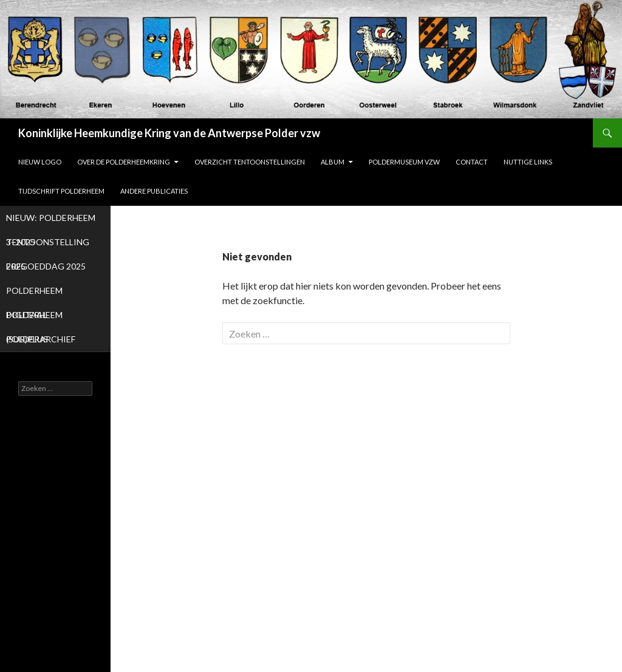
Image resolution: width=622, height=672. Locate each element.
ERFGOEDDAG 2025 (46, 266)
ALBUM (333, 162)
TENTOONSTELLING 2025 (48, 246)
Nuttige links (528, 162)
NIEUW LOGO (40, 162)
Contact (472, 162)
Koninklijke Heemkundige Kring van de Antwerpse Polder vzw (169, 133)
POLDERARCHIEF (41, 339)
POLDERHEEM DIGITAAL (34, 294)
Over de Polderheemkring (124, 162)
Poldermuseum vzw (404, 162)
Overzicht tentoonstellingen (250, 162)
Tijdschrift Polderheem (61, 191)
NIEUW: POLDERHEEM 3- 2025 (51, 221)
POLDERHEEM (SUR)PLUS (34, 318)
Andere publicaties (154, 191)
